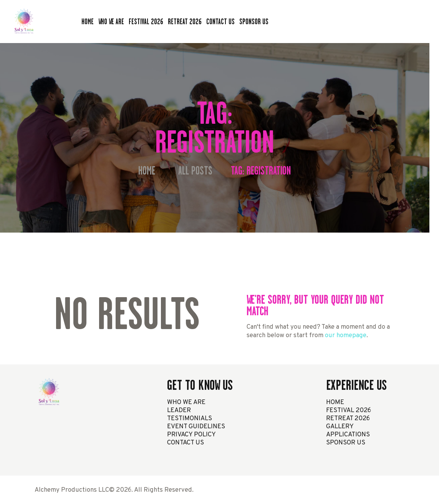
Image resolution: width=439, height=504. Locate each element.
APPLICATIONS (348, 435)
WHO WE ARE (186, 402)
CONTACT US (186, 443)
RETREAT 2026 (348, 418)
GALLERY (340, 427)
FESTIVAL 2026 (349, 410)
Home (147, 171)
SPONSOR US (346, 443)
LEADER (179, 410)
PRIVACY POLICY (191, 435)
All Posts (195, 171)
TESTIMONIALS (190, 418)
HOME (335, 402)
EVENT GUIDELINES (196, 427)
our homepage (346, 335)
